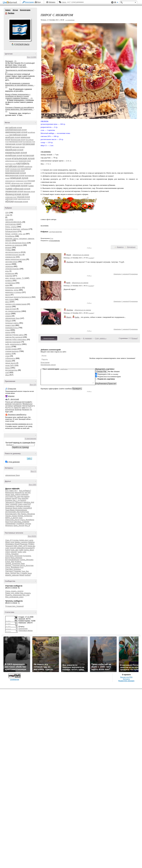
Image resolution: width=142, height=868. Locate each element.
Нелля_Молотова (27, 565)
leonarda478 (30, 548)
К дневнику (88, 338)
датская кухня (18, 147)
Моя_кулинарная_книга (14, 597)
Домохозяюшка (21, 510)
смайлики (64, 369)
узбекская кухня (21, 189)
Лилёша (6, 13)
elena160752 (19, 493)
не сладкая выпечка (13, 311)
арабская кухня (13, 137)
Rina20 (17, 544)
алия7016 (27, 504)
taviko (20, 552)
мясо (7, 302)
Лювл (23, 564)
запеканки (9, 266)
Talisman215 (10, 502)
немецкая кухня (19, 178)
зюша (30, 573)
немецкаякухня (10, 181)
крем (7, 285)
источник (45, 225)
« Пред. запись (75, 338)
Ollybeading (10, 544)
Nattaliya (31, 542)
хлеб (7, 373)
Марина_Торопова (12, 565)
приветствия (10, 325)
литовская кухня (15, 169)
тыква (9, 189)
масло (8, 295)
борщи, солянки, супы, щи (15, 234)
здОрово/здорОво (12, 269)
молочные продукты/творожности (18, 297)
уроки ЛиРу (10, 365)
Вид (116, 3)
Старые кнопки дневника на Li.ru (19, 424)
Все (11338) (32, 57)
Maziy (69, 255)
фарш (8, 368)
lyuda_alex (14, 550)
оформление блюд (12, 318)
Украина (8, 361)
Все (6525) (32, 536)
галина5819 (27, 508)
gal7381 (28, 493)
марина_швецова (12, 575)
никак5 (22, 575)
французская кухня (17, 194)
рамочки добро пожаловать (16, 340)
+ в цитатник (70, 20)
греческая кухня (13, 144)
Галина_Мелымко (27, 560)
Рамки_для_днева (12, 593)
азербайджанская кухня (16, 130)
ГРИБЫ (8, 250)
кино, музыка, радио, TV (15, 278)
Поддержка (112, 2)
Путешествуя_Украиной (14, 606)
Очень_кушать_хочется (14, 591)
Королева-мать (11, 514)
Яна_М (27, 526)
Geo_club (26, 595)
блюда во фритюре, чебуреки (17, 229)
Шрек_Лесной (19, 526)
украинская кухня (14, 191)
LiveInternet (11, 3)
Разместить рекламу (126, 681)
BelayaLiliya (10, 493)
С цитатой (125, 274)
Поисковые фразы (26, 631)
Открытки (12, 389)
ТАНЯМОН (20, 524)
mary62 (14, 498)
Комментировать (49, 338)
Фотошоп (9, 61)
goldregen (25, 494)
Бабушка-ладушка (23, 506)
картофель (23, 163)
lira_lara (17, 496)
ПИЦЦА (8, 321)
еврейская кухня (14, 150)
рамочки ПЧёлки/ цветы (14, 335)
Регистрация (29, 2)
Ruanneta (24, 544)
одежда (8, 316)
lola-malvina (25, 496)
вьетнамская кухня (29, 142)
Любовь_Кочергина (25, 516)
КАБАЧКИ (9, 276)
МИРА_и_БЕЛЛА (12, 518)
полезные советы (12, 323)
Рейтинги (52, 2)
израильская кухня (16, 153)
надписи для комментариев (16, 304)
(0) (15, 61)
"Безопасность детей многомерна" (20, 70)
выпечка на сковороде (14, 245)
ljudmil (8, 550)
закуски (8, 264)
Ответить (117, 274)
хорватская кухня (11, 197)
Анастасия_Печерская (14, 556)
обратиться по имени (81, 255)
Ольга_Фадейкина (27, 520)
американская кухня (16, 132)
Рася (7, 522)
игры (7, 271)
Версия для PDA (126, 677)
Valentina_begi (29, 502)
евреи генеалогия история (16, 259)
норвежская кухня (21, 181)
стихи (7, 356)
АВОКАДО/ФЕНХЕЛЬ (14, 222)
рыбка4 (28, 575)
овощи (8, 314)
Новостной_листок (12, 520)
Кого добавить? (25, 491)
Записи (8, 10)
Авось (64, 2)
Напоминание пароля (48, 365)
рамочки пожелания (13, 342)
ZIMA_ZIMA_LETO (21, 546)
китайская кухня (15, 166)
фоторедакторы (11, 370)
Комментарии (25, 10)
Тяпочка (28, 524)
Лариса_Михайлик (28, 514)
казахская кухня (25, 161)
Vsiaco (20, 504)
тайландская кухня (17, 183)
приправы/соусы (12, 328)
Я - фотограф (13, 399)
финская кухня (29, 192)
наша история (11, 309)
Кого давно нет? (12, 491)
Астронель (27, 556)
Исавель (18, 562)
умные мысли (11, 363)
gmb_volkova (16, 494)
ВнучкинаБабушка (12, 560)
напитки (8, 307)
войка (20, 508)
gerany (8, 494)
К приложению (31, 439)
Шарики (11, 396)
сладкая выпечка (12, 351)
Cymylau (15, 540)
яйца (7, 375)
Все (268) (33, 485)
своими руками (11, 349)
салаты (8, 347)
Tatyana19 (19, 502)
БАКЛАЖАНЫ (11, 224)
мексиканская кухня (15, 175)
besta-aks (32, 546)
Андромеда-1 (10, 506)
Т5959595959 (10, 524)
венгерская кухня (16, 142)
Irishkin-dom (24, 540)
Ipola (68, 283)
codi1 (7, 548)
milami (8, 552)
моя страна (10, 299)
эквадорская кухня (24, 199)
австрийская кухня (14, 127)
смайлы (8, 354)
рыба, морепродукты (13, 344)
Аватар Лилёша (20, 30)
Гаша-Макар (10, 510)
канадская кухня (11, 164)
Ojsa (19, 498)
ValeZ (7, 504)
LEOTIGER (9, 496)
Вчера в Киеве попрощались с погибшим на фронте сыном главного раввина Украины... (18, 96)
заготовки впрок (11, 262)
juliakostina (21, 548)
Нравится (120, 247)
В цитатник (134, 274)
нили (21, 518)
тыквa (31, 186)
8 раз (52, 238)
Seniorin (23, 500)
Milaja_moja (10, 542)
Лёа (19, 514)
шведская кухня (11, 199)
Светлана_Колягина (13, 569)
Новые (134, 338)
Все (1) (33, 471)
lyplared (8, 498)
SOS (7, 220)
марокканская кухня (16, 173)
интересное (10, 274)
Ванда (15, 508)
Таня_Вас (25, 571)
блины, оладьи (11, 227)
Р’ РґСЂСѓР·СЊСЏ (22, 44)
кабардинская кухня (12, 161)
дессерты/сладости (13, 252)
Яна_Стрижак (22, 573)
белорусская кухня (18, 140)
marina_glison (29, 550)
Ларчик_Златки (11, 516)
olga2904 (25, 498)
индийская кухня (14, 155)
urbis (24, 552)
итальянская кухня (23, 158)
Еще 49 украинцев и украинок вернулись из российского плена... (20, 84)
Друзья (15, 10)
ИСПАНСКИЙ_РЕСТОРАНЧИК (17, 512)
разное (8, 332)
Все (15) (33, 385)
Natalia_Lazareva (21, 542)
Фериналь (9, 526)
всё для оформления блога (16, 243)
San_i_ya (16, 500)
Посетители (23, 629)
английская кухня (18, 135)
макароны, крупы (12, 290)
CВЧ (7, 213)
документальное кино (14, 255)
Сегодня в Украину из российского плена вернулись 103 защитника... (20, 108)
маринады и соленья (13, 292)
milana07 (14, 552)
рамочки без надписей (14, 337)
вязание (8, 248)
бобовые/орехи (11, 231)
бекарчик (9, 508)
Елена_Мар (10, 562)
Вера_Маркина (16, 558)
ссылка (91, 258)
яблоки (9, 201)
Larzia (31, 540)
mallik (21, 550)
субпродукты (10, 358)
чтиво (7, 215)
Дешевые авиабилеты (17, 415)
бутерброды (10, 236)
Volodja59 (14, 504)
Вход (39, 2)
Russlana (9, 500)
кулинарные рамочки (13, 288)
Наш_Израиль (25, 593)
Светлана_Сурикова (21, 522)
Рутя (11, 522)
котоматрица (10, 283)
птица (7, 330)
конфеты (9, 281)
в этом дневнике (13, 462)
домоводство (10, 257)
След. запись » (101, 338)
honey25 (13, 548)
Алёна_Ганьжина (12, 554)
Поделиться (131, 247)
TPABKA (31, 544)
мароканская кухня (17, 171)
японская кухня (21, 202)
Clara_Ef (9, 540)
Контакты (126, 679)
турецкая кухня (19, 186)
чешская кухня (23, 197)
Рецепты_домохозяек (14, 595)
